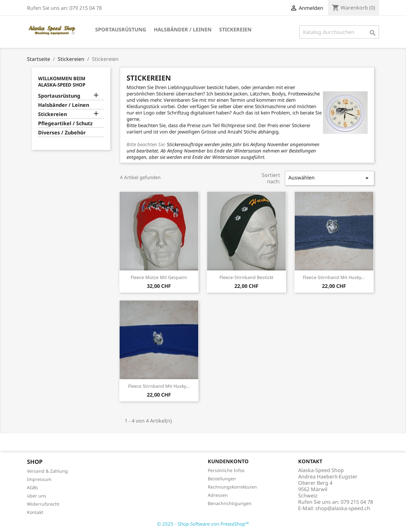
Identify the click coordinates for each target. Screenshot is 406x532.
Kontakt (35, 512)
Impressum (39, 479)
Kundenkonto (228, 461)
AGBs (33, 487)
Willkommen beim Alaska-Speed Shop (62, 81)
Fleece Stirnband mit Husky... (159, 386)
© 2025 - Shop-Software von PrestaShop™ (203, 524)
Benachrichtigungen (230, 503)
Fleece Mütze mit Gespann (159, 277)
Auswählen (330, 178)
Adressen (218, 495)
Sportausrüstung (121, 29)
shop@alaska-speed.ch (343, 508)
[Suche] (339, 32)
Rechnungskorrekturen (232, 487)
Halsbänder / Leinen (183, 29)
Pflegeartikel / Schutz (65, 123)
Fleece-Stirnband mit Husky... (334, 277)
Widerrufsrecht (43, 504)
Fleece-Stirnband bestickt (246, 277)
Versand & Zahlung (47, 471)
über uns (37, 496)
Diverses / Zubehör (62, 133)
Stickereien (235, 29)
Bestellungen (222, 479)
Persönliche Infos (226, 470)
